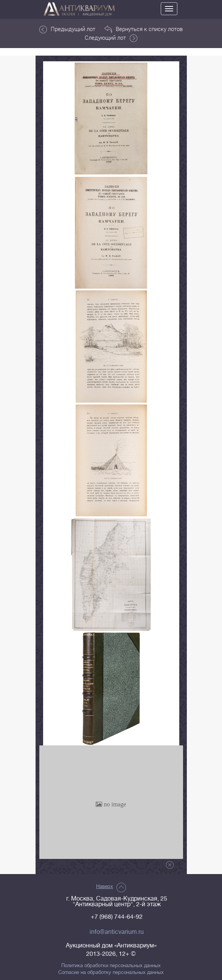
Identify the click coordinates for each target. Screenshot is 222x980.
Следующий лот (111, 38)
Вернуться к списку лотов (144, 29)
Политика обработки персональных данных (111, 966)
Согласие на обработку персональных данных (111, 972)
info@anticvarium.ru (117, 932)
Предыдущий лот (67, 29)
